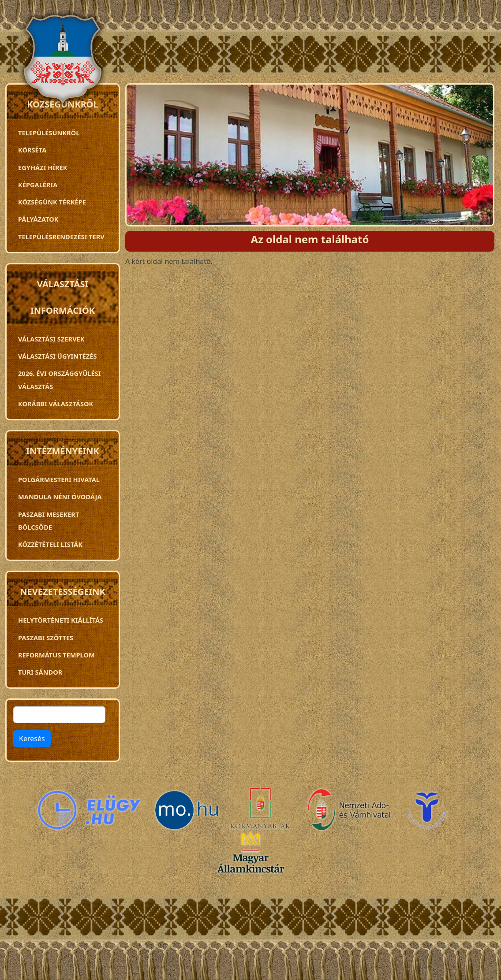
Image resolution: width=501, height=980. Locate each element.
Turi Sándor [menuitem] (40, 672)
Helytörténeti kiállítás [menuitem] (61, 620)
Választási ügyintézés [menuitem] (57, 356)
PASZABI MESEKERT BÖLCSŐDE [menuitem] (49, 521)
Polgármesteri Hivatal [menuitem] (59, 479)
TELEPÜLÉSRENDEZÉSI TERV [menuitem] (61, 237)
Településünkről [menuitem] (49, 133)
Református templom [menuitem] (56, 655)
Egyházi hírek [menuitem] (43, 167)
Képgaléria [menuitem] (38, 185)
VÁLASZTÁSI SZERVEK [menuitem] (51, 339)
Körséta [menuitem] (32, 150)
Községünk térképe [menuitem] (52, 202)
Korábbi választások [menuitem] (56, 404)
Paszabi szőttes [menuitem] (46, 638)
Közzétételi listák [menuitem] (50, 544)
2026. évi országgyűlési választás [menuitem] (59, 380)
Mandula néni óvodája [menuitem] (60, 497)
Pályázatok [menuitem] (38, 219)
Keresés (32, 739)
